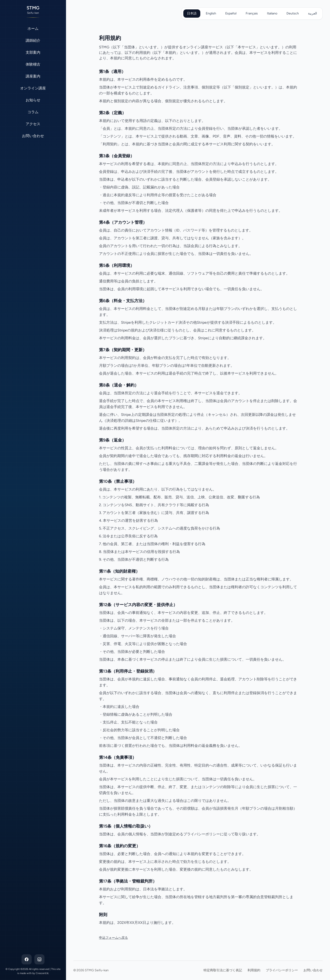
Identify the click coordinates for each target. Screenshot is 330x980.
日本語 (192, 13)
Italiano (272, 13)
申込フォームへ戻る (113, 938)
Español (231, 13)
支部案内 (33, 52)
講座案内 (33, 76)
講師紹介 (33, 40)
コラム (33, 112)
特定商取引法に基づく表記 (223, 970)
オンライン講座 (33, 88)
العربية (312, 13)
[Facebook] (27, 959)
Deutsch (293, 13)
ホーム (33, 29)
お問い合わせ (33, 136)
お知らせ (33, 100)
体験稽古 (33, 64)
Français (252, 13)
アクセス (33, 124)
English (211, 13)
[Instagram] (39, 959)
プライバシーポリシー (282, 970)
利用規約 (254, 970)
